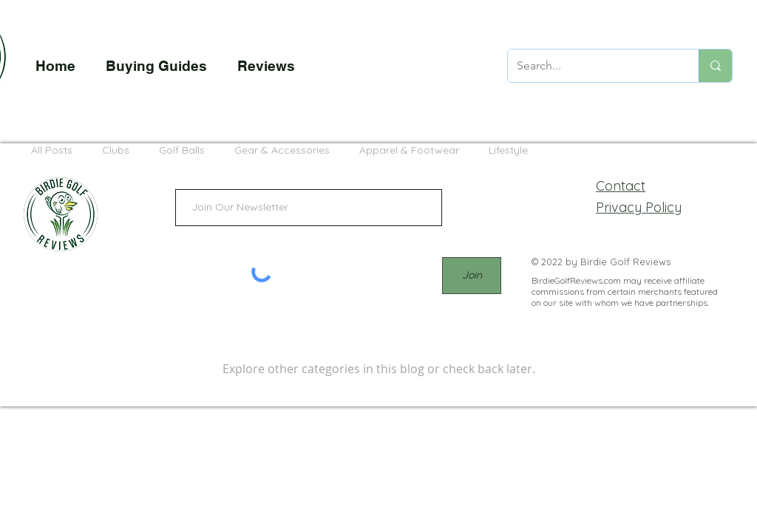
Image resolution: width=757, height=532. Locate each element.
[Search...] (592, 66)
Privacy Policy (639, 207)
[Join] (472, 276)
